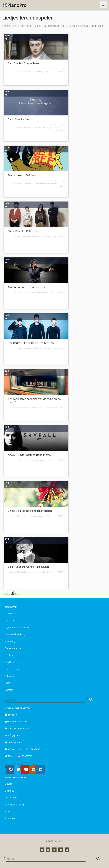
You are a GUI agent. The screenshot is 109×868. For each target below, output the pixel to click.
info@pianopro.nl (17, 736)
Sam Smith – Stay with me (24, 63)
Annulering (10, 641)
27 (7, 539)
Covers (9, 784)
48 (7, 371)
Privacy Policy (12, 669)
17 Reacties (22, 516)
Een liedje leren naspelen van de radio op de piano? (34, 401)
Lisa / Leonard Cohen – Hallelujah (28, 567)
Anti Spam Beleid (14, 662)
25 (7, 92)
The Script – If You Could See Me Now (31, 343)
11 (7, 147)
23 (7, 427)
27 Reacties (22, 572)
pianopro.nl (14, 743)
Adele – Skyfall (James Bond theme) (30, 455)
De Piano (10, 791)
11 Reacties (57, 181)
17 (7, 483)
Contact (9, 690)
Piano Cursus (12, 614)
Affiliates (9, 676)
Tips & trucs (11, 798)
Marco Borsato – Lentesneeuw (27, 287)
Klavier (8, 812)
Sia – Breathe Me (18, 119)
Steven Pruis (11, 621)
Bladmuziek (11, 819)
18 (7, 315)
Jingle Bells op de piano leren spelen (30, 511)
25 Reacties (57, 125)
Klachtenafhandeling (15, 634)
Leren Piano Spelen (15, 805)
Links (8, 683)
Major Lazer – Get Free (22, 175)
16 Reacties (25, 292)
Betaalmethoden (13, 648)
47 (7, 36)
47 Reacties (57, 69)
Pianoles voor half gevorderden (47, 128)
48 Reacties (25, 408)
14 (7, 203)
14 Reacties (27, 237)
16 (7, 259)
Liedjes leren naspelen (19, 72)
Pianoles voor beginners (39, 72)
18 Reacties (28, 348)
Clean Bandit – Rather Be (23, 231)
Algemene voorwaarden (17, 627)
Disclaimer (10, 655)
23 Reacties (24, 460)
